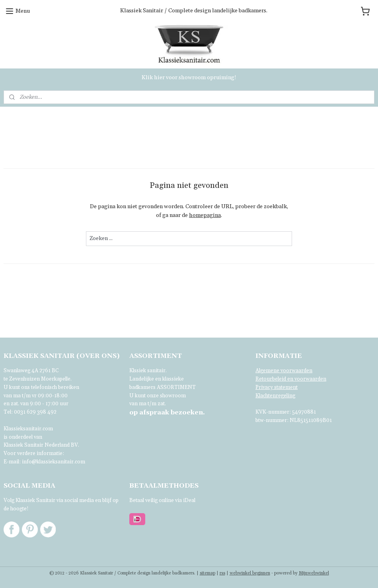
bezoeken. (167, 412)
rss (222, 573)
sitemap (208, 573)
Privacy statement (277, 387)
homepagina (205, 215)
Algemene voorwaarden (284, 371)
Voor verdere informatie (33, 453)
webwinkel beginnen (250, 573)
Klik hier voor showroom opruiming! (189, 78)
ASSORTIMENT (176, 387)
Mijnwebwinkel (314, 573)
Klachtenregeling (275, 396)
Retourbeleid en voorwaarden (291, 379)
